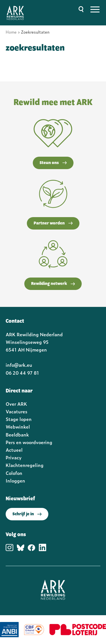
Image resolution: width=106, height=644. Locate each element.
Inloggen (15, 481)
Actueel (14, 450)
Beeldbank (17, 435)
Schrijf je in (27, 514)
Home (11, 32)
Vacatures (17, 411)
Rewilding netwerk (53, 284)
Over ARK (16, 404)
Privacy (14, 457)
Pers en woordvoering (29, 442)
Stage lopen (19, 419)
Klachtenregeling (25, 465)
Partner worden (53, 223)
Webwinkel (18, 427)
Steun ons (53, 163)
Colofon (14, 473)
